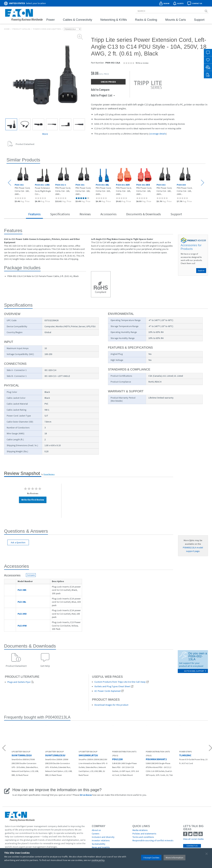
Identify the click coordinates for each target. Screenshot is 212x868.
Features (34, 214)
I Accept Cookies (151, 858)
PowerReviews (49, 474)
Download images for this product (111, 705)
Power (51, 20)
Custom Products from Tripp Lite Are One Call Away (120, 682)
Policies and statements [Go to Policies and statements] (144, 834)
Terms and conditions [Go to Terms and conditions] (143, 837)
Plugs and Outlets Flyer (19, 682)
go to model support (195, 671)
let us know (86, 795)
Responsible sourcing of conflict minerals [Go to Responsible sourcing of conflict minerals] (153, 840)
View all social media (193, 839)
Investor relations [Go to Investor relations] (101, 840)
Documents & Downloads (144, 214)
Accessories (108, 214)
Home (7, 29)
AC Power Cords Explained (107, 691)
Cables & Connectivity (78, 20)
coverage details (158, 134)
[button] (10, 183)
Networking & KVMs (114, 20)
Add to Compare (100, 89)
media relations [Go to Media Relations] (140, 830)
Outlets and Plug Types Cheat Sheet (112, 686)
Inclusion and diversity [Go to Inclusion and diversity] (103, 837)
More (45, 134)
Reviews (85, 214)
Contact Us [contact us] (192, 846)
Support (199, 20)
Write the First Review (33, 500)
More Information (174, 858)
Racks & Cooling (146, 20)
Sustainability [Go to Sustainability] (99, 844)
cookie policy (98, 860)
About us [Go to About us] (96, 830)
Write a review (142, 63)
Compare (31, 575)
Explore (201, 270)
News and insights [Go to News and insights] (101, 847)
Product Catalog (21, 29)
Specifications (60, 214)
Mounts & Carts (176, 20)
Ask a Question (18, 542)
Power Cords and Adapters (47, 29)
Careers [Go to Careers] (96, 834)
